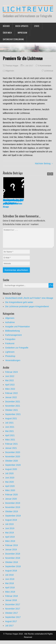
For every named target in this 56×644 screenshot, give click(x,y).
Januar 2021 (11, 452)
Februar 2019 (11, 549)
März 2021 (10, 443)
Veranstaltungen (13, 364)
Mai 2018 (10, 587)
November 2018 (13, 562)
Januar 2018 (11, 604)
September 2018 (13, 570)
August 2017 (11, 625)
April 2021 (10, 439)
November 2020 (13, 460)
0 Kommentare (45, 66)
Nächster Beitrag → (44, 163)
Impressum (22, 33)
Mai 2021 (10, 435)
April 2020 (10, 490)
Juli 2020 (9, 477)
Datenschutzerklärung (13, 39)
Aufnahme (10, 326)
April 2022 (10, 388)
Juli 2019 (9, 528)
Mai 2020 (10, 485)
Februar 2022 (11, 397)
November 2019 (13, 511)
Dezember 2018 (13, 557)
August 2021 (11, 422)
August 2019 (11, 524)
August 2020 (11, 473)
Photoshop (10, 360)
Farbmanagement (14, 339)
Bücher (6, 26)
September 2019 (13, 519)
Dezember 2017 (13, 608)
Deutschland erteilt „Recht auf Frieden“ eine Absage (12, 203)
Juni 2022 (10, 380)
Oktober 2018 (12, 566)
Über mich (7, 33)
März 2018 (10, 595)
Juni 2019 (10, 532)
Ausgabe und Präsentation (18, 330)
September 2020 (13, 469)
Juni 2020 (10, 481)
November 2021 (13, 409)
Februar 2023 (11, 376)
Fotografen (10, 343)
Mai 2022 (10, 384)
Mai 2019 (10, 536)
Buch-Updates (22, 26)
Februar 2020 (11, 498)
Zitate (37, 26)
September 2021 (13, 418)
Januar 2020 (11, 502)
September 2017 (13, 621)
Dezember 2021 (13, 405)
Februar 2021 (11, 447)
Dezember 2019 (13, 507)
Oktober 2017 (12, 617)
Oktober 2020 (12, 464)
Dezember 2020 (13, 456)
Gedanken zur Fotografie (17, 351)
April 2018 (10, 591)
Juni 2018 (10, 583)
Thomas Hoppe (12, 66)
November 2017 (13, 612)
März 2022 (10, 392)
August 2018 (11, 574)
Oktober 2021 (12, 414)
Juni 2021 (10, 431)
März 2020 (10, 494)
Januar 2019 (11, 553)
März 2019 (10, 545)
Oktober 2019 (12, 515)
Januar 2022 (11, 401)
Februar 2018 (11, 600)
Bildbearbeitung (12, 334)
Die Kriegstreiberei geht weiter (35, 202)
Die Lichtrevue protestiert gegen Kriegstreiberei (27, 310)
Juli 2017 (9, 629)
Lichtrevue (49, 71)
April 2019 (10, 540)
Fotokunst (10, 347)
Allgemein (10, 71)
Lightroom (10, 356)
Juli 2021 (9, 426)
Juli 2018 (9, 578)
